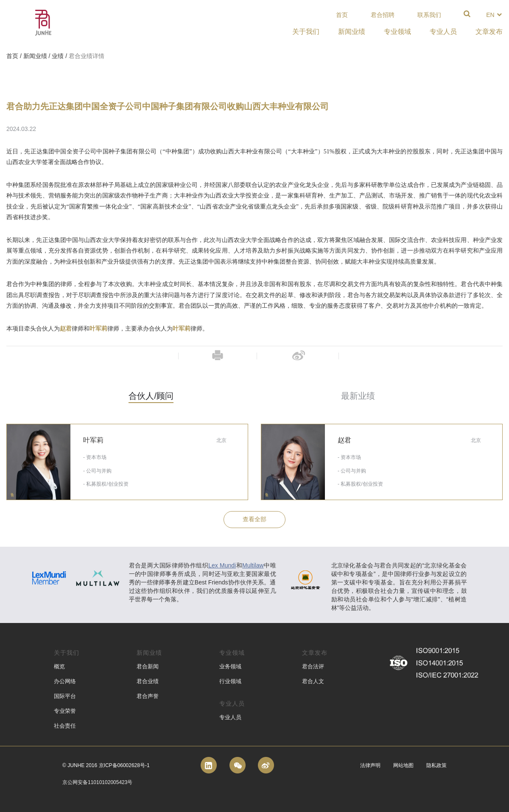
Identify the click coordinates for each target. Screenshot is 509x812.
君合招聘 (383, 15)
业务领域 (230, 666)
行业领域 (230, 681)
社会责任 (65, 726)
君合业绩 (148, 681)
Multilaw (253, 565)
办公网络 (65, 681)
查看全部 (255, 519)
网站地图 (403, 765)
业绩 (58, 56)
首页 (342, 15)
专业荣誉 (65, 711)
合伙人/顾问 (151, 396)
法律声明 (370, 765)
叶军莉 (98, 329)
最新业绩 (358, 396)
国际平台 (65, 696)
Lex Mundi (222, 565)
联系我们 (429, 15)
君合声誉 (148, 696)
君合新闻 (148, 666)
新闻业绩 (35, 56)
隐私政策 (436, 765)
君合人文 (313, 681)
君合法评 (313, 666)
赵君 (66, 329)
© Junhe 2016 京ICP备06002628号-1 (106, 765)
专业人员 (230, 717)
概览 (59, 666)
